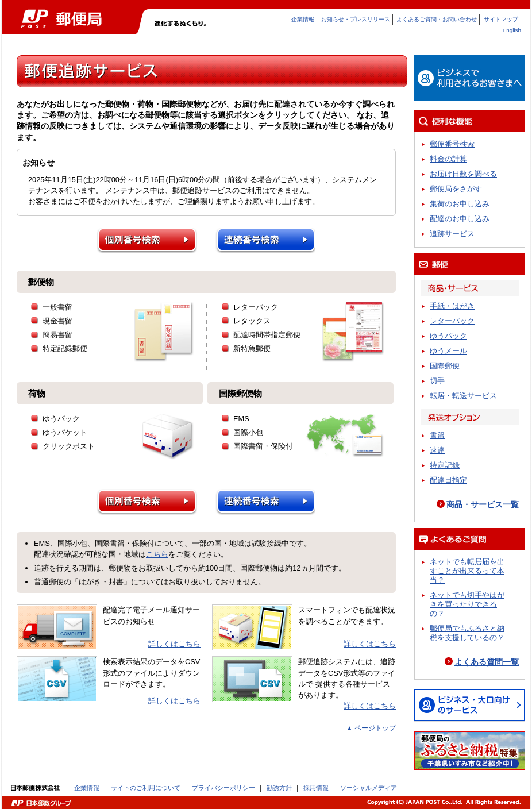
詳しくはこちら (174, 644)
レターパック (452, 321)
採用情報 (316, 788)
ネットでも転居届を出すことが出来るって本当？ (467, 571)
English (512, 30)
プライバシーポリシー (223, 788)
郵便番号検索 (452, 144)
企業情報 (303, 19)
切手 (437, 381)
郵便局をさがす (456, 189)
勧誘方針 (279, 788)
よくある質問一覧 (487, 662)
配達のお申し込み (460, 219)
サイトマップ (501, 19)
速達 (437, 450)
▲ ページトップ (371, 728)
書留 (437, 435)
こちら (157, 554)
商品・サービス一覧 (483, 504)
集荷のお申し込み (460, 204)
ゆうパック (448, 336)
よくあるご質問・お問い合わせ (437, 19)
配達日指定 (448, 480)
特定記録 (445, 465)
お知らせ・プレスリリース (356, 19)
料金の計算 (448, 159)
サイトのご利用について (146, 788)
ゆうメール (448, 351)
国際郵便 (445, 366)
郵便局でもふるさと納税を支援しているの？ (467, 633)
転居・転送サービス (463, 396)
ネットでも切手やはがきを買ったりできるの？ (467, 604)
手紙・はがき (452, 306)
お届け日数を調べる (463, 174)
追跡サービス (452, 234)
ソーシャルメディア (369, 788)
